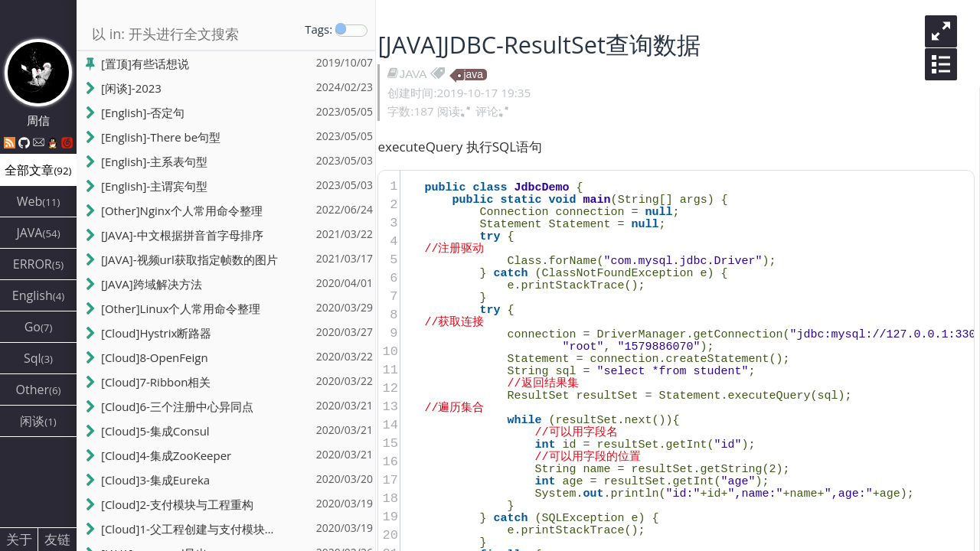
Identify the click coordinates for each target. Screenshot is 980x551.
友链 (57, 539)
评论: (495, 111)
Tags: (318, 29)
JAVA (415, 74)
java (475, 75)
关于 (19, 539)
